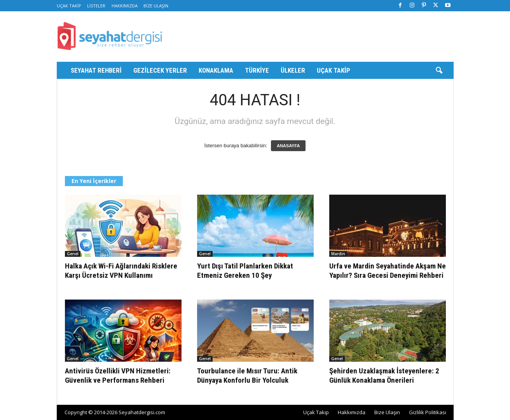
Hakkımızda (125, 6)
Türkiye (257, 70)
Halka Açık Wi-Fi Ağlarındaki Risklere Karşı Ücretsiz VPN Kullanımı (121, 271)
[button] (439, 71)
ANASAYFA (288, 146)
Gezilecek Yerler (160, 70)
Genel (73, 254)
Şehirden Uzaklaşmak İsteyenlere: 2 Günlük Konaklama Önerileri (384, 376)
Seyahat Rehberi (96, 70)
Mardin (338, 254)
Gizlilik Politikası (428, 412)
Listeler (96, 6)
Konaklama (216, 70)
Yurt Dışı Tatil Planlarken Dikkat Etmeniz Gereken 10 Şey (245, 271)
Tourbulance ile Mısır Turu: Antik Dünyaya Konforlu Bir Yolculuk (247, 376)
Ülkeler (293, 70)
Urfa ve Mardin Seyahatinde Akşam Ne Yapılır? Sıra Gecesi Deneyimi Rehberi (388, 271)
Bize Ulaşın (156, 6)
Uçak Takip (69, 6)
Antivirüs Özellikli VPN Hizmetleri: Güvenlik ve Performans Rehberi (118, 376)
